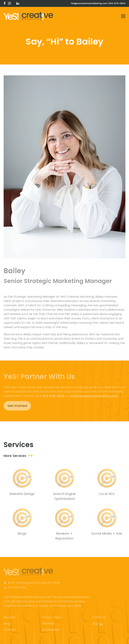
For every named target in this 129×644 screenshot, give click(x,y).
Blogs (22, 534)
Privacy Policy (52, 617)
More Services (15, 456)
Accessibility (51, 630)
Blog (7, 623)
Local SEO (107, 495)
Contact (10, 630)
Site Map (48, 623)
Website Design (22, 495)
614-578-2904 (117, 3)
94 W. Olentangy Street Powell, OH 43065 (34, 583)
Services (10, 617)
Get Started (17, 406)
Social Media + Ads (107, 534)
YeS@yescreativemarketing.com (89, 3)
